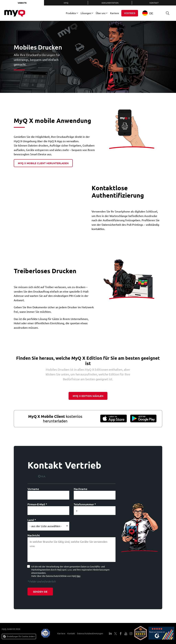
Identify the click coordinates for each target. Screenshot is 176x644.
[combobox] (150, 13)
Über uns (101, 13)
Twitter (115, 634)
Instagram (131, 634)
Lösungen (86, 13)
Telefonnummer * (85, 504)
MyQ (66, 3)
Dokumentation (110, 3)
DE (148, 13)
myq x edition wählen (88, 396)
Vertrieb (130, 13)
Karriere (115, 13)
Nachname (81, 489)
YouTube (126, 634)
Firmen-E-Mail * (37, 504)
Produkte (71, 13)
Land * (32, 520)
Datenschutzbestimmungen (90, 633)
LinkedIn (110, 634)
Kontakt (154, 3)
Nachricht (34, 535)
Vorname (33, 489)
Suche (166, 13)
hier (78, 576)
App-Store (112, 419)
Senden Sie (40, 592)
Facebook (121, 634)
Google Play (140, 419)
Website (22, 3)
